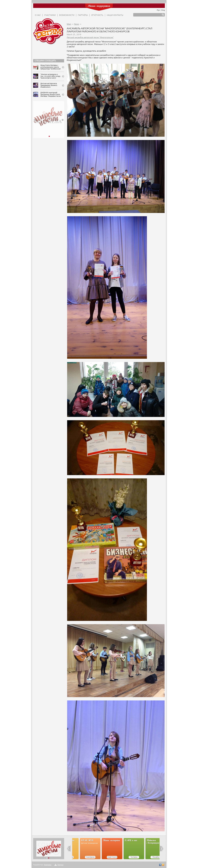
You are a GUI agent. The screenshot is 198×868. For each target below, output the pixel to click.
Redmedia (48, 865)
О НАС (38, 15)
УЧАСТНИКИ (50, 15)
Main (69, 24)
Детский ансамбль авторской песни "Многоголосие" (90, 38)
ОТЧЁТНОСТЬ (97, 15)
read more (82, 857)
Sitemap (60, 865)
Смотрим (104, 857)
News (77, 24)
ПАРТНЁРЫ (83, 15)
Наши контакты (115, 15)
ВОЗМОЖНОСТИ (67, 15)
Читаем (148, 857)
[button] (35, 120)
